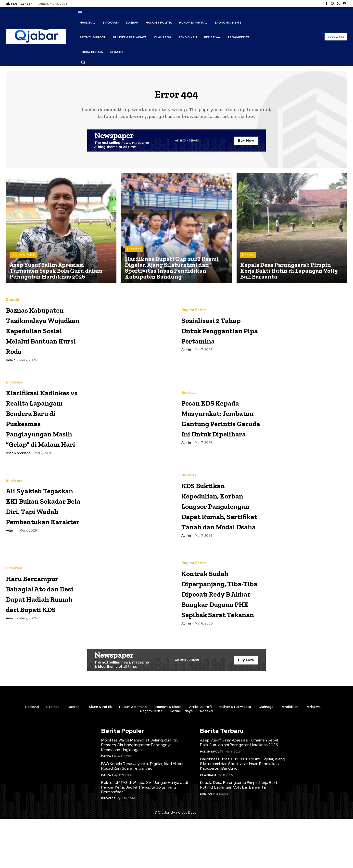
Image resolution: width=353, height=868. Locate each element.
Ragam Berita (194, 308)
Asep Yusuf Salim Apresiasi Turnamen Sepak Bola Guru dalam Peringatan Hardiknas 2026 (240, 791)
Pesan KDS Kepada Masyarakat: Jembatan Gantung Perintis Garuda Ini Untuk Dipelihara (221, 438)
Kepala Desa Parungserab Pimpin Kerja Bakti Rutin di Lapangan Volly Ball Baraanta (239, 834)
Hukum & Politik (23, 259)
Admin (11, 385)
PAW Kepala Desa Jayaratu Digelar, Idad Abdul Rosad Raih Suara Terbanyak (142, 815)
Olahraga (134, 253)
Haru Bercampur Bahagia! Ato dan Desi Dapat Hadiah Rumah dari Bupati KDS (44, 630)
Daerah (248, 259)
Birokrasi (14, 392)
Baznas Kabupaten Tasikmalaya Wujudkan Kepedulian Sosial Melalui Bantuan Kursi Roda (39, 339)
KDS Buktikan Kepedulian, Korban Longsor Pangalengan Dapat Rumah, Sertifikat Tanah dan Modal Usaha (220, 542)
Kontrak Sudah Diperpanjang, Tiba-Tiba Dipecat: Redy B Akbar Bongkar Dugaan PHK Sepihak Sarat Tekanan (217, 636)
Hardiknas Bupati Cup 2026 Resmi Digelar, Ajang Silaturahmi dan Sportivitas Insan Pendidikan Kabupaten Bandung (243, 812)
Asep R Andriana (18, 494)
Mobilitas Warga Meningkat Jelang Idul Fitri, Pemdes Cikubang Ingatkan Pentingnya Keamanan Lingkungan (140, 794)
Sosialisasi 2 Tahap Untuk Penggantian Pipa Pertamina (218, 333)
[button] (83, 62)
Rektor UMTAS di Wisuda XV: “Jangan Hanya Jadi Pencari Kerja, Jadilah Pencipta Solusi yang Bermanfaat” (145, 836)
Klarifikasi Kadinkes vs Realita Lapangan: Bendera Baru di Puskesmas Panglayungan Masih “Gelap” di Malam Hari (43, 443)
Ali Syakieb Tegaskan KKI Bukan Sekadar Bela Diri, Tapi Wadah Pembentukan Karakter (40, 542)
